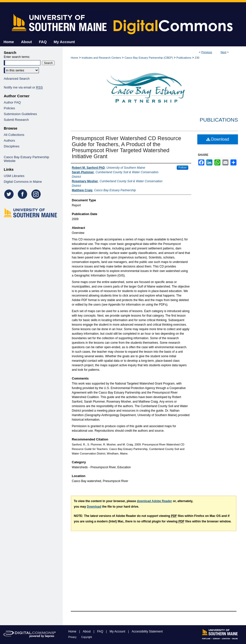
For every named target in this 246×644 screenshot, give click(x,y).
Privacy (73, 637)
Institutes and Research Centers (101, 58)
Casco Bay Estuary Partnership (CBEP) (149, 58)
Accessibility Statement (147, 631)
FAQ (101, 631)
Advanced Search (17, 79)
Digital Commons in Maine (23, 182)
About (87, 631)
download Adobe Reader (154, 501)
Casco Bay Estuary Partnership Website (26, 159)
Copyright (87, 637)
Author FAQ (12, 102)
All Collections (14, 135)
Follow (182, 167)
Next (224, 52)
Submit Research (16, 120)
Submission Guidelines (20, 114)
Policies (9, 108)
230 (197, 58)
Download (218, 139)
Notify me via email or (23, 87)
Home (74, 58)
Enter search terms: (17, 57)
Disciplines (12, 146)
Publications (184, 58)
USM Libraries (14, 176)
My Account (118, 631)
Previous (207, 52)
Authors (9, 141)
